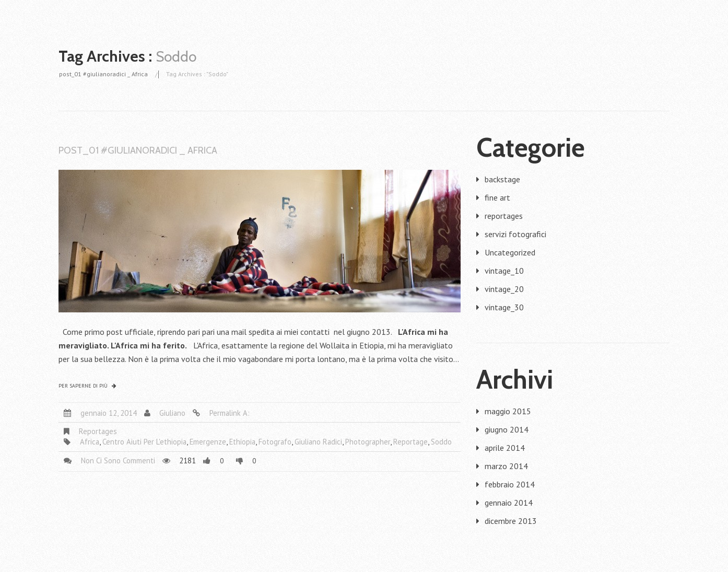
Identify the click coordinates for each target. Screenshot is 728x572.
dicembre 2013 (511, 521)
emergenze (208, 442)
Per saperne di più (83, 386)
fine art (497, 197)
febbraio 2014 (510, 484)
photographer (368, 442)
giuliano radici (318, 442)
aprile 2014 (505, 448)
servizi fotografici (515, 234)
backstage (502, 179)
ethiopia (242, 442)
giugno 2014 (507, 429)
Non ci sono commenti (118, 460)
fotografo (275, 442)
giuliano (172, 413)
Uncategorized (510, 252)
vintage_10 (504, 271)
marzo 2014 (506, 466)
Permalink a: (230, 413)
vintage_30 (504, 307)
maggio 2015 (508, 411)
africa (90, 442)
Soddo (441, 442)
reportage (410, 442)
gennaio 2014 (509, 503)
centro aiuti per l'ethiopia (144, 442)
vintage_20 (504, 289)
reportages (98, 431)
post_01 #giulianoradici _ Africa (103, 74)
